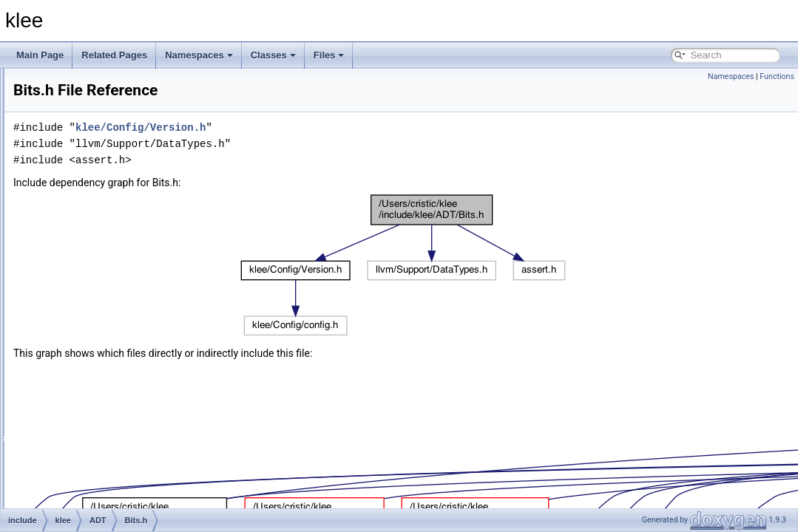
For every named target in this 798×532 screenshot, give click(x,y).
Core (82, 454)
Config (85, 438)
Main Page (40, 55)
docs (58, 178)
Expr (82, 471)
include (63, 194)
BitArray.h (104, 243)
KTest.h (99, 357)
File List (52, 162)
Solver (85, 503)
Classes (273, 55)
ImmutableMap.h (117, 308)
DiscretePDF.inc (116, 292)
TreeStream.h (111, 422)
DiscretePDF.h (113, 276)
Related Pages (114, 55)
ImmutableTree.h (118, 341)
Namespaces (199, 55)
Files (329, 55)
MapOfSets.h (110, 373)
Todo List (43, 97)
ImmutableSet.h (115, 324)
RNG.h (98, 406)
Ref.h (95, 389)
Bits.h (95, 259)
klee (21, 81)
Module (87, 487)
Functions (777, 76)
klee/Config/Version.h (325, 127)
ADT (81, 227)
